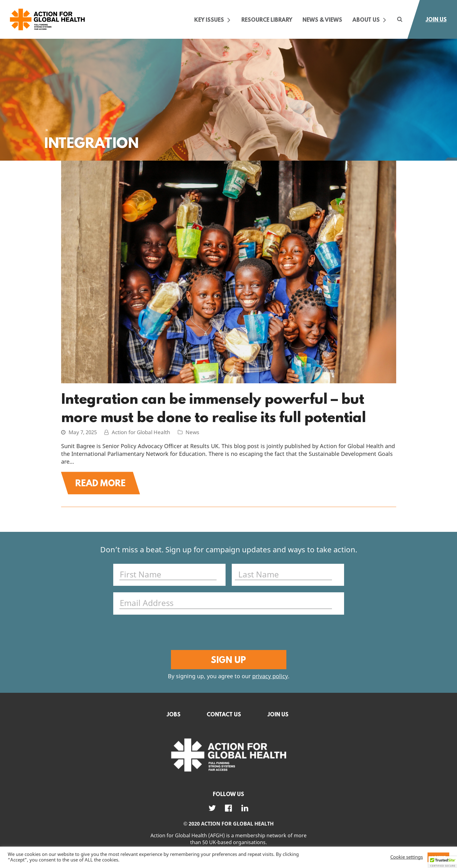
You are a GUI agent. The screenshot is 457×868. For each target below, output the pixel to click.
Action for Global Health (141, 433)
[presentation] (227, 633)
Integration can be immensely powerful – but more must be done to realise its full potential (213, 407)
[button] (443, 862)
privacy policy (270, 676)
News (192, 433)
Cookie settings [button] (407, 857)
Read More (100, 483)
